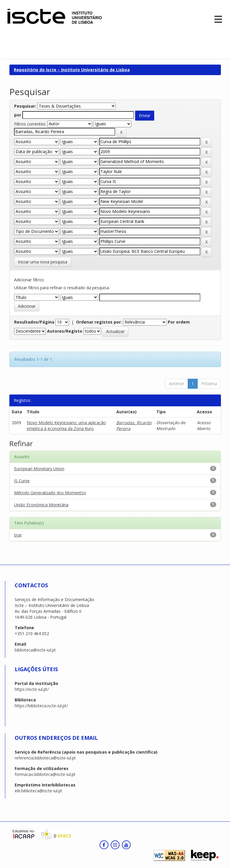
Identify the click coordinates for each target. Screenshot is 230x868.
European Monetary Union (39, 469)
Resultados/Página (34, 322)
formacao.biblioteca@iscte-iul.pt (45, 774)
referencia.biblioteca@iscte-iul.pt (45, 758)
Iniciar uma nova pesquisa (43, 262)
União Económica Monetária (41, 505)
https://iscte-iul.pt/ (32, 689)
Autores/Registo (65, 331)
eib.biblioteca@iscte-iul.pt (38, 791)
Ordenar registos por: (99, 322)
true (18, 535)
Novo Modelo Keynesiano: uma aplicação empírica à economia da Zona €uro (66, 425)
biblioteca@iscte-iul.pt (35, 650)
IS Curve (22, 481)
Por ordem (179, 322)
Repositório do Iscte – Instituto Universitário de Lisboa (72, 70)
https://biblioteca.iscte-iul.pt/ (41, 706)
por (18, 115)
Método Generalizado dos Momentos (50, 493)
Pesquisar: (25, 106)
